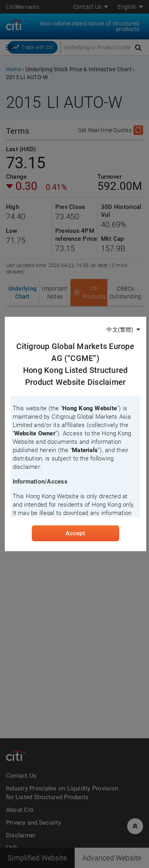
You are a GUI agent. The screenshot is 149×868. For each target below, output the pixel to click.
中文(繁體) (120, 330)
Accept (75, 533)
